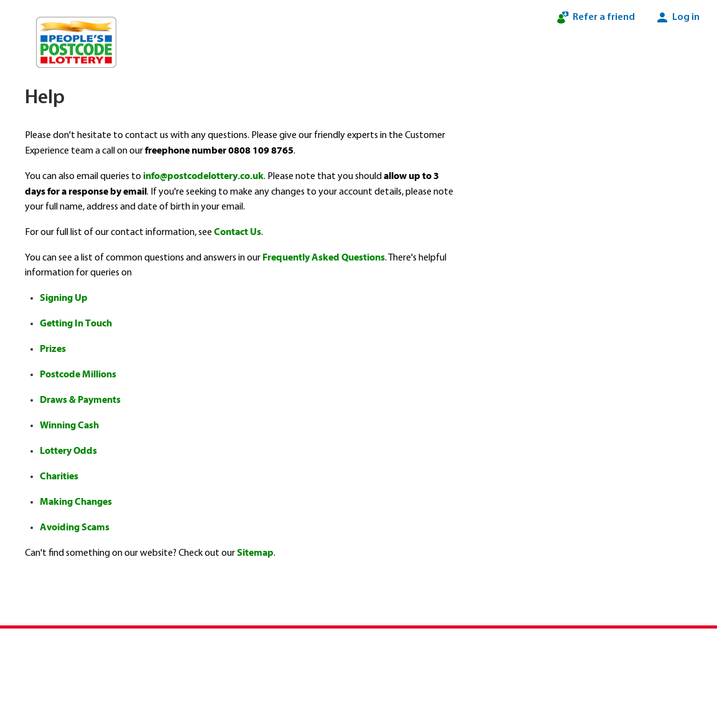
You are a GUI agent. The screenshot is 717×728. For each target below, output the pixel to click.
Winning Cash (69, 425)
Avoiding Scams (75, 527)
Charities (59, 476)
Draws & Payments (80, 400)
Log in (677, 17)
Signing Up (64, 298)
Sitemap (255, 553)
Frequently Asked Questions (324, 257)
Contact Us (238, 232)
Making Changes (76, 502)
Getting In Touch (76, 323)
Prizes (53, 349)
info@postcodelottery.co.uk (203, 176)
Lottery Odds (68, 451)
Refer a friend (595, 17)
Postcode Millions (78, 374)
